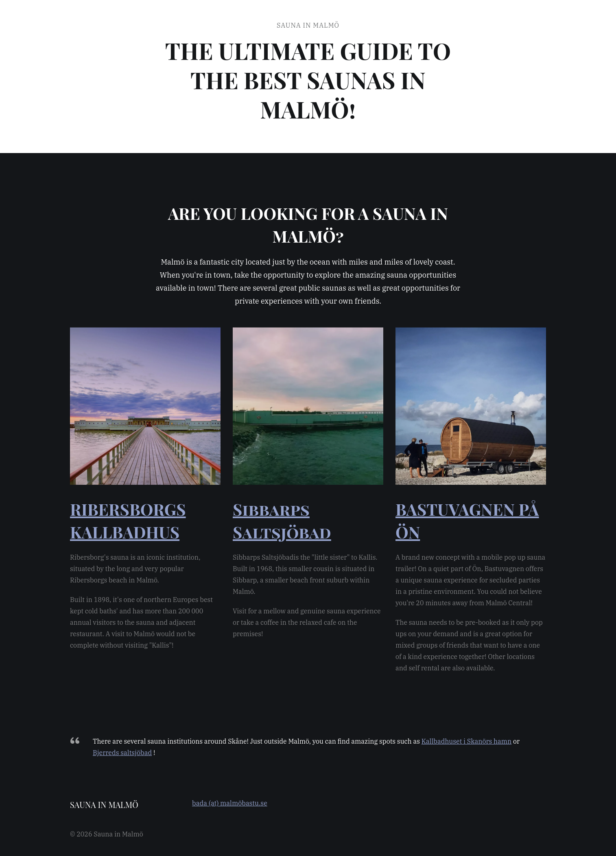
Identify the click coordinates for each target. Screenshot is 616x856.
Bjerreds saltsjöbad (122, 753)
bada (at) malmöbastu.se (230, 803)
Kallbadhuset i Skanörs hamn (467, 741)
